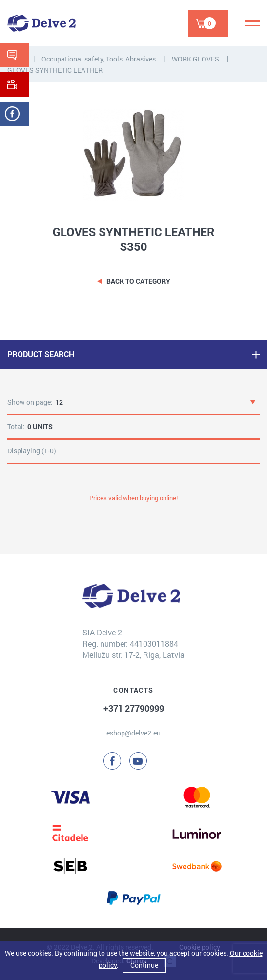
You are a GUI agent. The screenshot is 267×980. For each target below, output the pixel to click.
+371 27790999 (134, 708)
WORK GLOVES (195, 59)
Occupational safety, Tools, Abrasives (99, 59)
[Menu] (252, 23)
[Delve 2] (41, 23)
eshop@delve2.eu (133, 733)
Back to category (138, 281)
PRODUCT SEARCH (41, 354)
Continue (144, 965)
